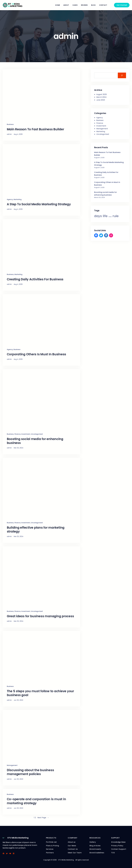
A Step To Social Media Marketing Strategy (39, 204)
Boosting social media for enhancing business (35, 441)
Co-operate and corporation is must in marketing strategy (36, 801)
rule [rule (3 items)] (116, 216)
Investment (26, 434)
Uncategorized (37, 434)
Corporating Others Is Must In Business (36, 354)
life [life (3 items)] (105, 216)
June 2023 (101, 100)
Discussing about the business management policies (30, 772)
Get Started (122, 5)
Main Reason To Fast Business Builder (35, 129)
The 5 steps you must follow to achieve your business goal (40, 693)
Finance (17, 434)
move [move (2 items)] (110, 217)
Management (12, 765)
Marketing (18, 199)
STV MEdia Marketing (18, 838)
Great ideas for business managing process (40, 616)
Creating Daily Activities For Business (35, 279)
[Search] (122, 75)
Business (10, 124)
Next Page (43, 818)
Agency (10, 199)
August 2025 (102, 94)
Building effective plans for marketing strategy (36, 530)
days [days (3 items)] (98, 216)
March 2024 (101, 97)
